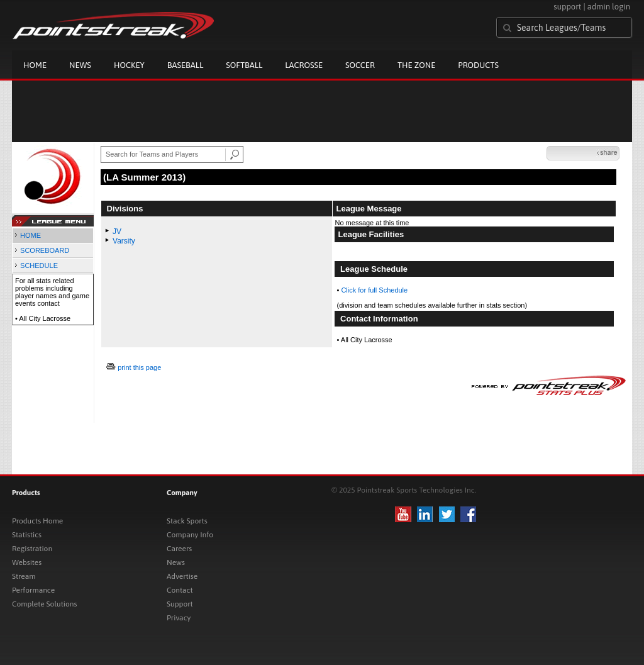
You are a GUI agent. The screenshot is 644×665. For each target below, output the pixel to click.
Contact (180, 590)
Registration (32, 549)
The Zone (416, 65)
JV (117, 232)
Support (180, 604)
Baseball (186, 65)
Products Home (37, 521)
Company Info (190, 535)
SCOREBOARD (45, 250)
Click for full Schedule (374, 290)
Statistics (27, 535)
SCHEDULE (39, 265)
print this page (139, 367)
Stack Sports (187, 521)
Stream (24, 576)
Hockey (129, 65)
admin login (609, 7)
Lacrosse (304, 65)
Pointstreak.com (113, 26)
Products (478, 65)
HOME (31, 235)
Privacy (179, 618)
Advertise (182, 576)
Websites (27, 562)
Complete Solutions (44, 604)
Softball (244, 65)
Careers (179, 549)
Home (35, 65)
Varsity (124, 241)
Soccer (360, 65)
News (80, 65)
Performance (33, 590)
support (567, 7)
